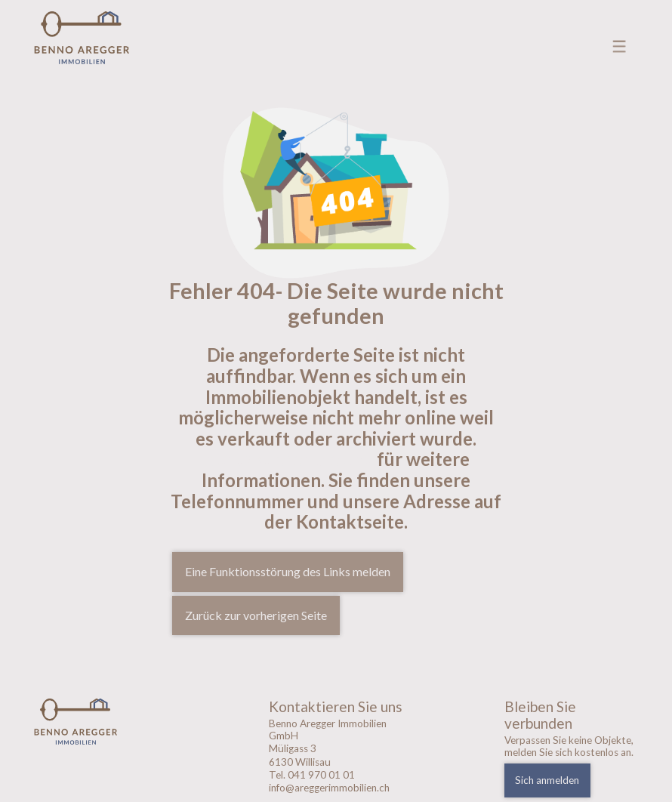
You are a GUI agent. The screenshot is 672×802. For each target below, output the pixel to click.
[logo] (101, 722)
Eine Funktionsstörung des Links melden (288, 571)
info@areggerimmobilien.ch (329, 788)
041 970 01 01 (321, 775)
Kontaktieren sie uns (288, 459)
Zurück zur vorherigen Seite (256, 615)
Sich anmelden (547, 780)
